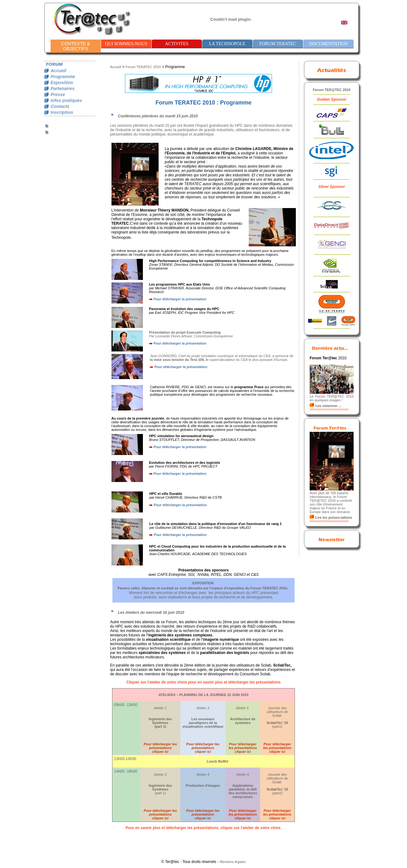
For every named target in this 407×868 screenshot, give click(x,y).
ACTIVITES (176, 44)
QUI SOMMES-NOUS (126, 44)
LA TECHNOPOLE (227, 44)
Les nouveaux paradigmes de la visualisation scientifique (203, 723)
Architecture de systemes (243, 721)
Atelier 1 (160, 708)
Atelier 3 (203, 708)
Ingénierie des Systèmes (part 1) (160, 723)
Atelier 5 (243, 708)
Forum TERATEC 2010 (143, 67)
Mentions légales (233, 862)
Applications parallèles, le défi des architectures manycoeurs (243, 791)
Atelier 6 (243, 774)
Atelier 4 (203, 774)
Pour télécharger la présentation (180, 299)
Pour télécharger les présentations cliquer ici (160, 748)
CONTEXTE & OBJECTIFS (76, 46)
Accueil (116, 67)
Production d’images (203, 785)
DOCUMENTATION (328, 44)
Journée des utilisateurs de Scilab (277, 712)
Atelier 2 (160, 774)
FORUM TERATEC (278, 44)
